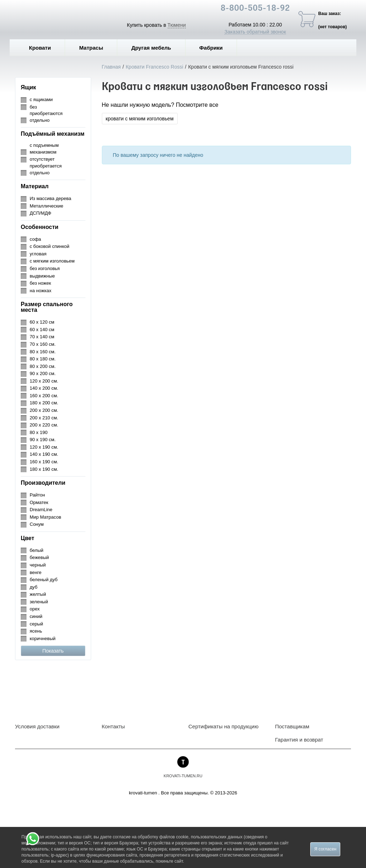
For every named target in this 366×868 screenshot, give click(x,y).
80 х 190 (39, 432)
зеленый (39, 602)
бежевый (39, 557)
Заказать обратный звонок (255, 32)
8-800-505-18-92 (255, 9)
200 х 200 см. (44, 410)
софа (35, 239)
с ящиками (41, 99)
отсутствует (42, 159)
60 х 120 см (42, 322)
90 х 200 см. (43, 373)
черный (38, 565)
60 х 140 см (42, 330)
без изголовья (45, 268)
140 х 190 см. (44, 454)
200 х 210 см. (44, 418)
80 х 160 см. (43, 352)
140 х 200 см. (44, 388)
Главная (111, 67)
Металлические (46, 206)
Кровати (45, 48)
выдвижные (42, 276)
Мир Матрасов (45, 517)
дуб (34, 587)
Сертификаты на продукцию (223, 726)
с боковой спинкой (50, 246)
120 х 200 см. (44, 381)
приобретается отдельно (46, 169)
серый (36, 624)
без (33, 107)
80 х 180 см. (43, 359)
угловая (38, 254)
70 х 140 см (42, 337)
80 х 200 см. (43, 366)
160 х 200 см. (44, 396)
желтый (38, 594)
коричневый (43, 638)
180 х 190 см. (44, 469)
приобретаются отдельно (46, 117)
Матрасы (91, 48)
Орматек (39, 502)
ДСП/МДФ (40, 213)
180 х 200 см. (44, 403)
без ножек (40, 283)
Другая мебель (156, 48)
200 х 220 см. (44, 425)
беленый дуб (44, 580)
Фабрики (216, 48)
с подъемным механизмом (44, 149)
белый (36, 550)
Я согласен (325, 849)
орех (35, 609)
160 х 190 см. (44, 462)
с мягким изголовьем (52, 261)
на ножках (41, 291)
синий (36, 616)
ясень (36, 631)
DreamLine (41, 510)
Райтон (37, 495)
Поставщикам (292, 726)
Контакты (113, 726)
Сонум (37, 524)
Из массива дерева (50, 198)
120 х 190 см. (44, 447)
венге (36, 572)
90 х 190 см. (43, 440)
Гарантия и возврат (299, 740)
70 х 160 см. (43, 344)
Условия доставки (37, 726)
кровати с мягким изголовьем (140, 119)
